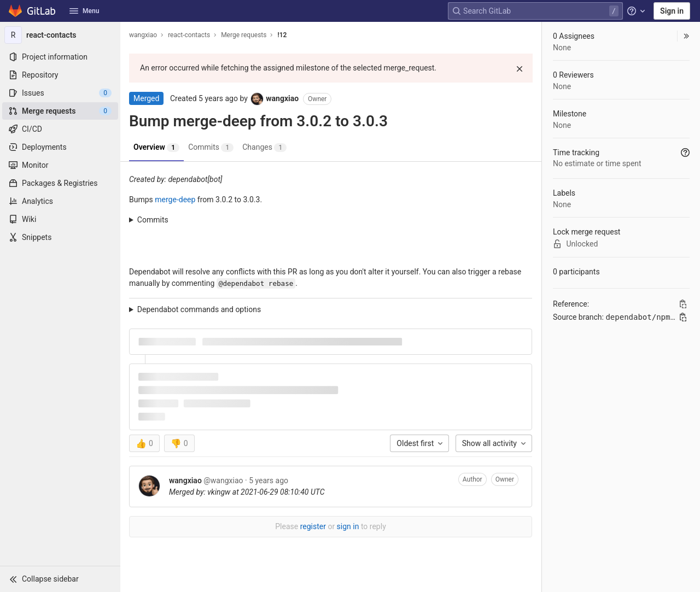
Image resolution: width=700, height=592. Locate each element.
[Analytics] (60, 201)
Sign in (672, 11)
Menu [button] (84, 11)
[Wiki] (60, 219)
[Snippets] (60, 237)
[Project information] (60, 57)
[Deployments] (60, 147)
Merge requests (244, 35)
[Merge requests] (60, 111)
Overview (156, 147)
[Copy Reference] (683, 304)
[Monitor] (60, 165)
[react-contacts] (60, 35)
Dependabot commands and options (199, 309)
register (313, 526)
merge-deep (175, 200)
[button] (60, 579)
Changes (264, 147)
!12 (282, 35)
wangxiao (143, 35)
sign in (348, 526)
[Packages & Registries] (60, 183)
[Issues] (60, 93)
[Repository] (60, 75)
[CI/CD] (60, 129)
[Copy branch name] (683, 317)
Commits (211, 147)
